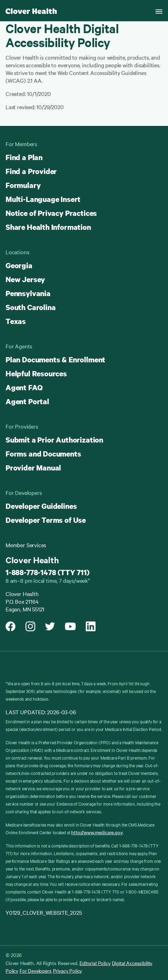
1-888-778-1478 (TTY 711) (48, 572)
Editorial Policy (95, 963)
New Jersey (25, 279)
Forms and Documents (43, 454)
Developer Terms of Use (46, 520)
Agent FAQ (24, 387)
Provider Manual (33, 468)
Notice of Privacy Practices (51, 213)
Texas (16, 321)
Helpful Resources (36, 374)
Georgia (19, 265)
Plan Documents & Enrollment (55, 360)
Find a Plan (24, 157)
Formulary (23, 185)
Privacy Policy (68, 971)
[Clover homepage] (31, 11)
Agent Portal (27, 401)
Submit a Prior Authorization (54, 440)
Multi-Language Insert (43, 199)
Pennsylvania (28, 293)
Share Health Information (48, 227)
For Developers (36, 971)
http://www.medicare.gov (97, 832)
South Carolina (30, 307)
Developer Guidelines (41, 506)
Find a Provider (31, 171)
